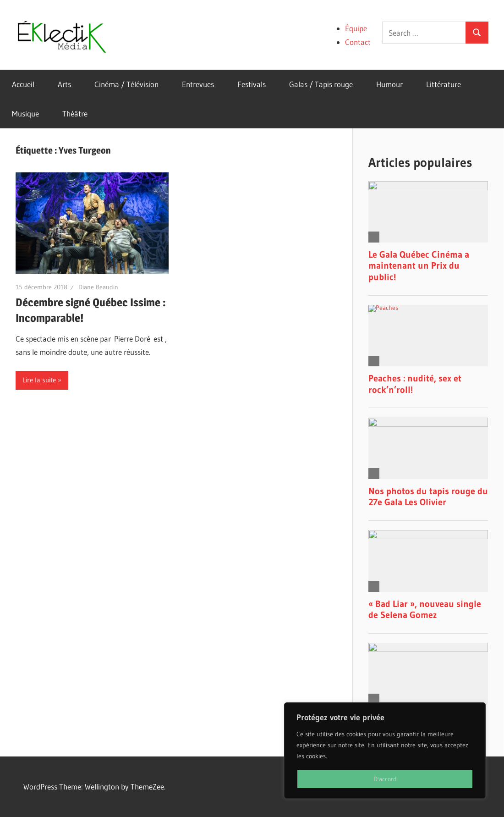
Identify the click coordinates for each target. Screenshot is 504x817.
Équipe (356, 28)
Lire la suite (39, 380)
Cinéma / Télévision (126, 84)
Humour (389, 84)
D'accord (385, 779)
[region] (385, 751)
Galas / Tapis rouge (321, 84)
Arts (64, 84)
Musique (25, 113)
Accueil (23, 84)
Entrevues (198, 84)
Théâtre (75, 113)
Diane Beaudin (98, 287)
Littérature (444, 84)
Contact (358, 42)
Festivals (252, 84)
